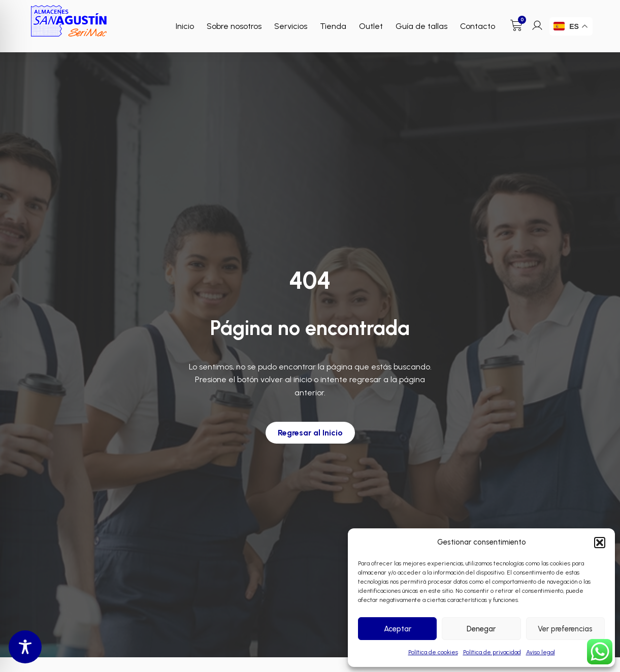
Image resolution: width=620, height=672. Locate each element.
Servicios (291, 26)
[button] (600, 543)
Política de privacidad (492, 652)
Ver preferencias (565, 629)
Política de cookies (433, 652)
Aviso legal (541, 652)
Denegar (481, 629)
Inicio (185, 26)
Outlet (371, 26)
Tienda (333, 26)
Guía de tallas (421, 26)
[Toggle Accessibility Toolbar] (25, 647)
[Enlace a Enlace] (69, 21)
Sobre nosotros (234, 26)
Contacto (478, 26)
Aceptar (398, 629)
